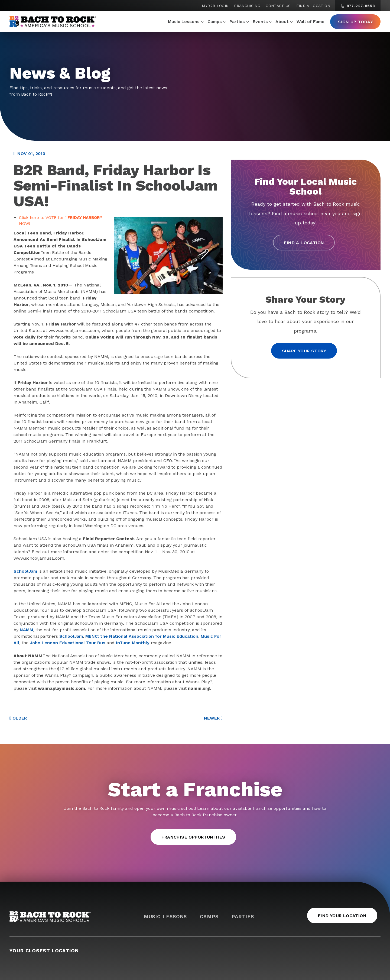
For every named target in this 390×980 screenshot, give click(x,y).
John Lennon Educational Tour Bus (68, 643)
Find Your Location (342, 916)
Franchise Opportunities (193, 837)
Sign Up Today (355, 22)
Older (18, 718)
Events (260, 22)
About (282, 22)
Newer (213, 718)
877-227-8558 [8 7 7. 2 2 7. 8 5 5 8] (358, 6)
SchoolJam (25, 571)
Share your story (304, 351)
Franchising (247, 6)
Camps (215, 22)
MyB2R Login (215, 6)
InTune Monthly (133, 643)
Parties (237, 22)
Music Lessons (184, 22)
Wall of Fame (311, 22)
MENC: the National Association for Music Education (142, 636)
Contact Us (278, 6)
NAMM (26, 630)
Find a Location (313, 6)
